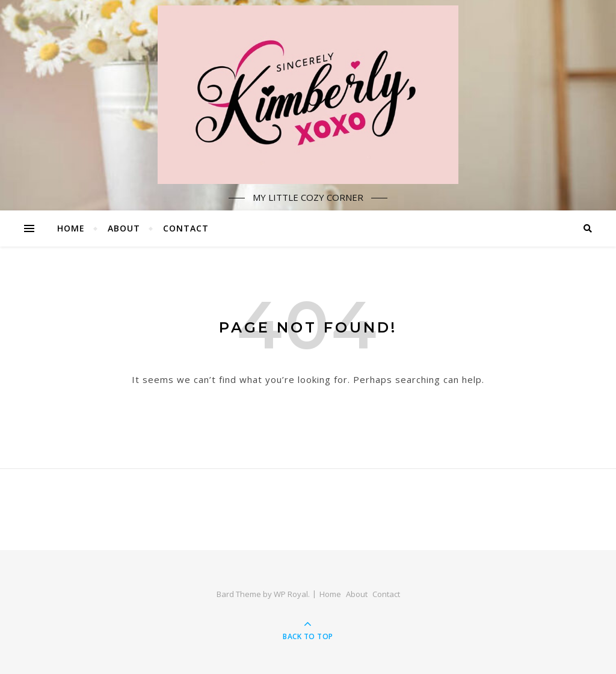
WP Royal (291, 594)
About (124, 228)
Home (71, 228)
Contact (186, 228)
